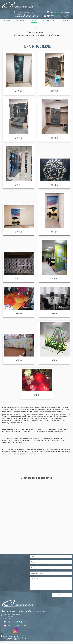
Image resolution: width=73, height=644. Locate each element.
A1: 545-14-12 (60, 12)
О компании (49, 21)
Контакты (64, 21)
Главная (6, 21)
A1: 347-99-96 (60, 16)
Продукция (21, 21)
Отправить (62, 597)
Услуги (34, 21)
